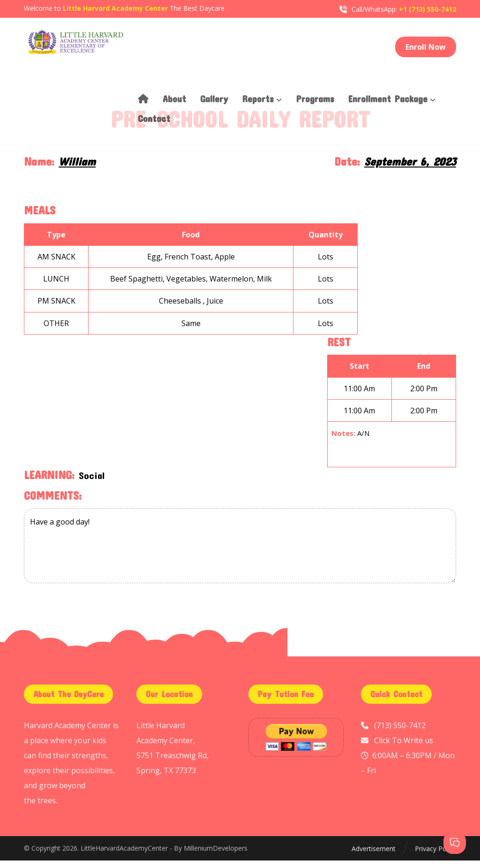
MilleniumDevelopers (216, 857)
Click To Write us (404, 748)
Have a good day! (240, 553)
